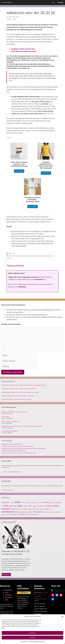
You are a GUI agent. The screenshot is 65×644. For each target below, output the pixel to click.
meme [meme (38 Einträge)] (30, 509)
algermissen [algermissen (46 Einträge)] (6, 502)
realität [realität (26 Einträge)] (41, 509)
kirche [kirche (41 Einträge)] (17, 509)
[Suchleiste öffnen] (53, 3)
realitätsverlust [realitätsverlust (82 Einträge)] (8, 512)
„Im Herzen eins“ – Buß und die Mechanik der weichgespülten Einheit (28, 385)
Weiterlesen (6, 574)
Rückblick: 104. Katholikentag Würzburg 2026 (14, 451)
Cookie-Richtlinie (24, 642)
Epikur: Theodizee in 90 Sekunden (11, 421)
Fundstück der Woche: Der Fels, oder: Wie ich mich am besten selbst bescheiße (22, 426)
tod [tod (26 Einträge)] (61, 512)
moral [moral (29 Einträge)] (34, 509)
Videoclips (8, 595)
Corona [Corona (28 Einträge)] (40, 503)
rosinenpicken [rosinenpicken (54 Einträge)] (38, 512)
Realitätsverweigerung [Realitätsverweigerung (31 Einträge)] (21, 512)
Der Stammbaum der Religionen (10, 431)
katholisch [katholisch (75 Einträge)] (6, 509)
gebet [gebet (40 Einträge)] (11, 506)
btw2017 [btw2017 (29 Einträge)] (27, 503)
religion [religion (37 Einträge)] (30, 512)
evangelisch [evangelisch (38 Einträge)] (58, 502)
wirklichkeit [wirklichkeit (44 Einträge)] (21, 514)
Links (7, 592)
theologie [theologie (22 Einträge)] (57, 512)
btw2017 (15, 256)
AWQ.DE (4, 396)
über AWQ (42, 642)
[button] (62, 616)
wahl (43, 256)
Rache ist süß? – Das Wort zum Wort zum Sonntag (23, 389)
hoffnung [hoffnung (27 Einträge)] (25, 506)
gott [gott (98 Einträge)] (20, 506)
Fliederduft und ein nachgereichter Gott (12, 444)
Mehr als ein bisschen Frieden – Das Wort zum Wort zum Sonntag (19, 453)
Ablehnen (33, 638)
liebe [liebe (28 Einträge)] (21, 509)
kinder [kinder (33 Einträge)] (13, 509)
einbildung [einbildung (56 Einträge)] (46, 502)
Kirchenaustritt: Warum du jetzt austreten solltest (15, 412)
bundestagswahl (25, 256)
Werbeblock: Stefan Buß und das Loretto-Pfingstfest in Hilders (18, 446)
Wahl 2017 (12, 254)
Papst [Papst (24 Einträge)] (38, 509)
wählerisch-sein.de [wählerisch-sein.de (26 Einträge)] (35, 514)
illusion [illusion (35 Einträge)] (35, 506)
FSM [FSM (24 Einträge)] (3, 506)
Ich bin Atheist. (6, 417)
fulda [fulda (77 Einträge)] (6, 506)
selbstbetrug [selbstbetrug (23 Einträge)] (47, 512)
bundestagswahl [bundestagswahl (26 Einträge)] (34, 503)
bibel (10, 256)
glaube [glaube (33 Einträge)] (16, 506)
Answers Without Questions (7, 2)
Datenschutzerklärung (34, 642)
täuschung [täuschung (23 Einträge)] (4, 515)
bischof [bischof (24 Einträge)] (23, 503)
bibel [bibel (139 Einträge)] (18, 502)
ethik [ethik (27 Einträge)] (52, 503)
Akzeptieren (33, 633)
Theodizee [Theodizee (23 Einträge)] (52, 512)
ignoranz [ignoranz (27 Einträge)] (30, 506)
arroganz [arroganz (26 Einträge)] (12, 503)
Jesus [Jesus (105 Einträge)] (57, 506)
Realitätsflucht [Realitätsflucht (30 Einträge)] (47, 509)
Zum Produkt (19, 171)
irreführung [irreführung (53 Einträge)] (50, 506)
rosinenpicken (36, 256)
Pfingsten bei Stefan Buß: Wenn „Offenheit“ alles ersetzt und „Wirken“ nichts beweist (23, 449)
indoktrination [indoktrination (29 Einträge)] (41, 506)
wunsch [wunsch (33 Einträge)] (28, 514)
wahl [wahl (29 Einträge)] (8, 514)
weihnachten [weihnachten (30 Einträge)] (13, 514)
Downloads (9, 590)
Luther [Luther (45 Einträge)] (25, 509)
